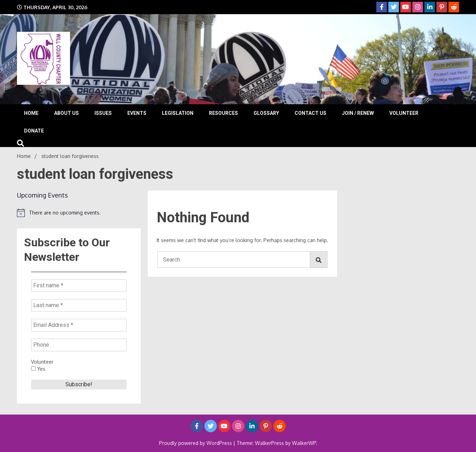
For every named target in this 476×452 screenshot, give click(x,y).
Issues (103, 113)
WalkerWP (304, 443)
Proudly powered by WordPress (196, 443)
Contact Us (310, 113)
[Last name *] (79, 305)
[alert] (79, 213)
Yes (38, 369)
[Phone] (79, 345)
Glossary (266, 113)
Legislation (178, 113)
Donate (34, 131)
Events (137, 113)
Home (31, 113)
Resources (224, 113)
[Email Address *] (79, 325)
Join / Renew (358, 113)
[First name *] (79, 286)
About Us (66, 113)
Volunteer (404, 113)
